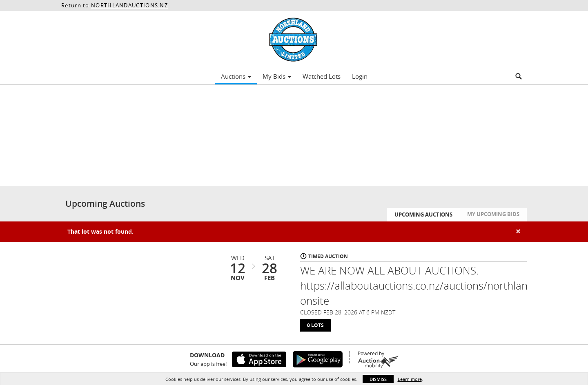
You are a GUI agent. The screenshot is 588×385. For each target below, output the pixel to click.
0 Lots (315, 325)
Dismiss (378, 379)
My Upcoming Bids (493, 214)
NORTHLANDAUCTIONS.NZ (129, 5)
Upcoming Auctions (423, 215)
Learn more (410, 379)
